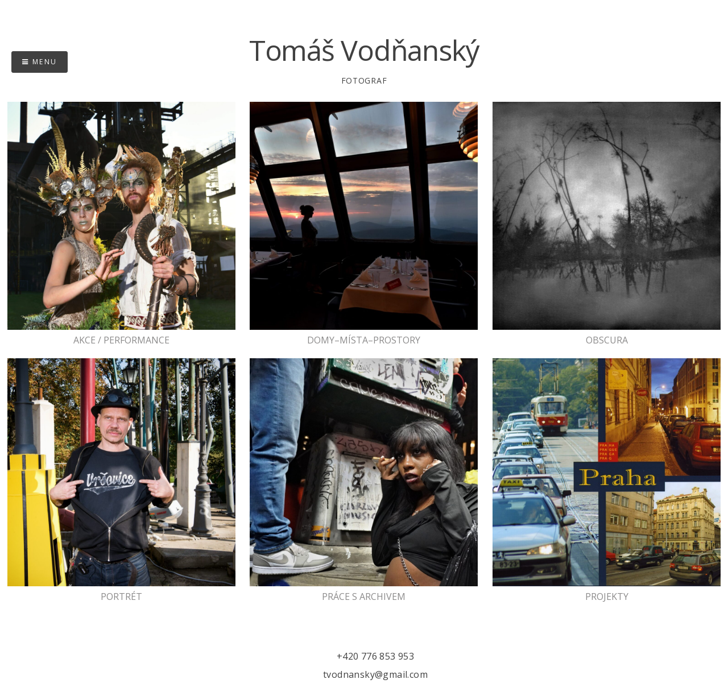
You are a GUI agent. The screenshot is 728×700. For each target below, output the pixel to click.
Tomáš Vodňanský (364, 50)
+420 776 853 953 (375, 656)
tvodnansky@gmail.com (375, 674)
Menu (40, 62)
